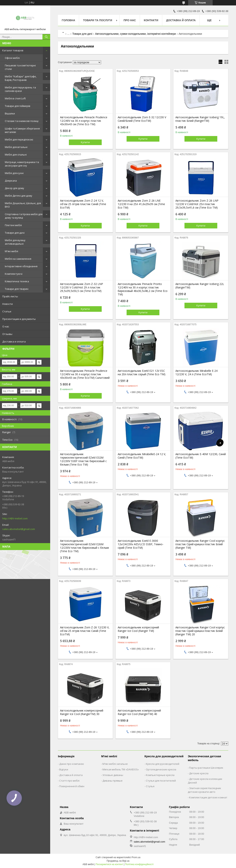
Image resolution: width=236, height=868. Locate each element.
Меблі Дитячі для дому (19, 196)
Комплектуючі (14, 274)
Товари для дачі (15, 233)
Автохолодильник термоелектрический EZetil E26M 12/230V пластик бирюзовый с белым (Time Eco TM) (84, 546)
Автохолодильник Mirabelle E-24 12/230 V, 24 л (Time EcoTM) (196, 373)
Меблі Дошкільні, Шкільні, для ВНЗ (23, 205)
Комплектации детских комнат (208, 797)
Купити (85, 142)
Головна (68, 20)
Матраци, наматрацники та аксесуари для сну (22, 164)
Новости (8, 304)
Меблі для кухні (14, 173)
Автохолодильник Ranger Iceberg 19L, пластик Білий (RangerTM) (200, 119)
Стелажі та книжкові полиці (22, 121)
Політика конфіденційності (139, 864)
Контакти (151, 20)
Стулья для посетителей (161, 781)
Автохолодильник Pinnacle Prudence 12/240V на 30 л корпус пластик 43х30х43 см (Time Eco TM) (84, 121)
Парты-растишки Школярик (206, 768)
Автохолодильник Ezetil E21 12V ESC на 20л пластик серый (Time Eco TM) (142, 373)
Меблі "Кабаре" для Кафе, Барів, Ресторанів (21, 78)
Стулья (150, 786)
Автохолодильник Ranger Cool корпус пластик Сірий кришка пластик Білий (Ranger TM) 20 (200, 631)
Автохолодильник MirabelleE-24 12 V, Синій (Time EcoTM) (142, 456)
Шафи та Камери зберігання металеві (22, 130)
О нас (6, 326)
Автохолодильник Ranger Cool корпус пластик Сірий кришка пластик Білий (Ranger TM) (200, 544)
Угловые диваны (113, 775)
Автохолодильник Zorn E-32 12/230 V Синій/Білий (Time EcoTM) (142, 119)
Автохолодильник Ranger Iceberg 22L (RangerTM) (200, 286)
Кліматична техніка (17, 281)
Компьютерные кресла (160, 775)
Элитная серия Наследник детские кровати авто (204, 790)
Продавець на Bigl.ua (118, 861)
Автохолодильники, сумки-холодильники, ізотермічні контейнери (135, 34)
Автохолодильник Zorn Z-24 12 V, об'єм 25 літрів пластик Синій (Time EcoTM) (83, 204)
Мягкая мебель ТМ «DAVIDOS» (121, 769)
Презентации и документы (19, 319)
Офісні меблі (12, 58)
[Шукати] (46, 37)
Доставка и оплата (14, 341)
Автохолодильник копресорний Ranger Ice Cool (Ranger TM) (138, 629)
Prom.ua (136, 857)
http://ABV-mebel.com (15, 518)
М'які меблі (11, 251)
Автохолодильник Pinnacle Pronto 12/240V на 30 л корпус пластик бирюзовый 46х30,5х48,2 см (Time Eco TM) (143, 289)
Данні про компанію (72, 764)
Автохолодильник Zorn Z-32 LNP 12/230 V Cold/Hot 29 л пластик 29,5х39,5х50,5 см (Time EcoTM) (82, 287)
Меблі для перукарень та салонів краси (20, 89)
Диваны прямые (113, 781)
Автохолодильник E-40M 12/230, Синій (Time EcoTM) (201, 456)
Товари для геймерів (18, 106)
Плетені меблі (13, 225)
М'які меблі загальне (115, 764)
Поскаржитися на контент (109, 864)
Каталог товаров (13, 50)
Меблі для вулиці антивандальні (15, 242)
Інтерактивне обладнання (21, 266)
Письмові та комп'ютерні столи (20, 67)
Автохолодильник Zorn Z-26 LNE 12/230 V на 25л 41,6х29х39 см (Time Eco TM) (141, 204)
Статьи (7, 311)
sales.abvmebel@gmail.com (19, 529)
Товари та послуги (98, 20)
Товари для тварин (17, 289)
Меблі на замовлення (18, 259)
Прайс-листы (10, 296)
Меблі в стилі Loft (15, 98)
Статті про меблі (69, 781)
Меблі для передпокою (19, 139)
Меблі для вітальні (16, 147)
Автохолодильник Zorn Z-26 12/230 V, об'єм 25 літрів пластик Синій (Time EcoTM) (85, 631)
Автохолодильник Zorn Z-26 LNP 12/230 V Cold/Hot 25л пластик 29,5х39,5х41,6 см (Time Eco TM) (197, 204)
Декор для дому (14, 188)
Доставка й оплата (181, 20)
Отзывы (7, 334)
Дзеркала (11, 181)
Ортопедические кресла (161, 769)
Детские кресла (199, 773)
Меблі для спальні (16, 155)
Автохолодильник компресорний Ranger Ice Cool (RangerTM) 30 (82, 712)
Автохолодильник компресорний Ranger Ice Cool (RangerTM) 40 (139, 712)
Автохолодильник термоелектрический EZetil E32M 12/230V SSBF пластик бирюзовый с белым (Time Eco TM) (83, 459)
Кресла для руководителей (163, 764)
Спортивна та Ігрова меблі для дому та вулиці (24, 216)
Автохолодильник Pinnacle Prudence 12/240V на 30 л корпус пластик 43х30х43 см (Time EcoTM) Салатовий (85, 374)
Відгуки (64, 769)
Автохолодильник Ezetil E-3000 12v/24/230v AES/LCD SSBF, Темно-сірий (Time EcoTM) (141, 544)
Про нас (130, 20)
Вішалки (10, 113)
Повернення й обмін (72, 786)
